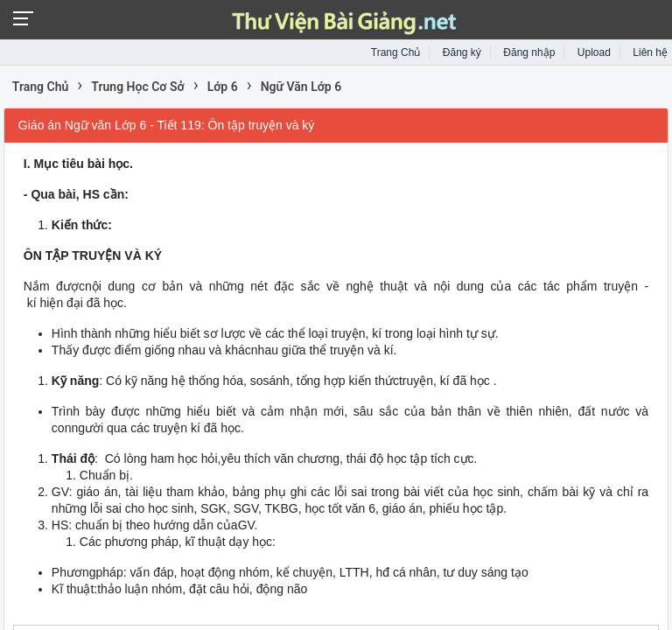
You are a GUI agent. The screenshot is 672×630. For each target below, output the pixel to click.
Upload (594, 52)
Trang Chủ (396, 52)
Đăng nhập (529, 52)
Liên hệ (650, 52)
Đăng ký (462, 52)
